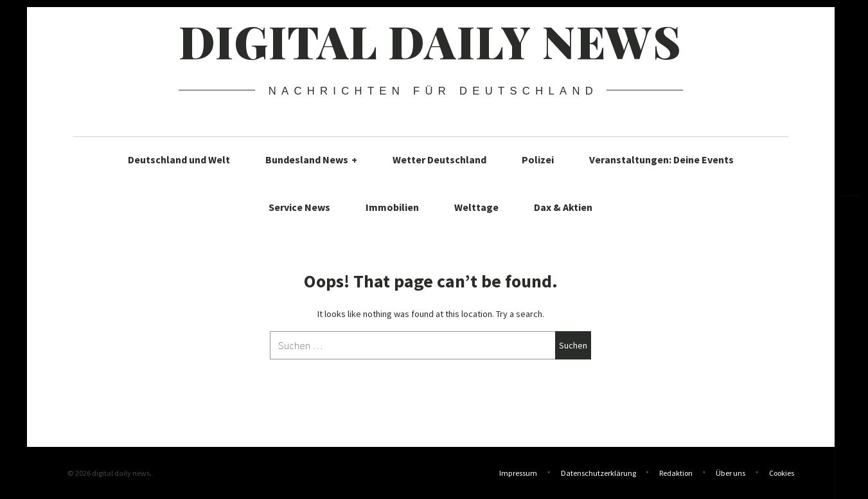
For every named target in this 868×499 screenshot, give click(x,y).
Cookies (782, 473)
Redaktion (676, 473)
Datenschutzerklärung (598, 473)
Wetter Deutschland (439, 159)
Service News (299, 207)
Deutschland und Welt (179, 159)
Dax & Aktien (563, 207)
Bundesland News (311, 159)
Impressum (518, 473)
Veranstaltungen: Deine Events (661, 159)
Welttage (476, 207)
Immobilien (392, 207)
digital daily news (430, 41)
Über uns (731, 473)
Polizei (538, 159)
